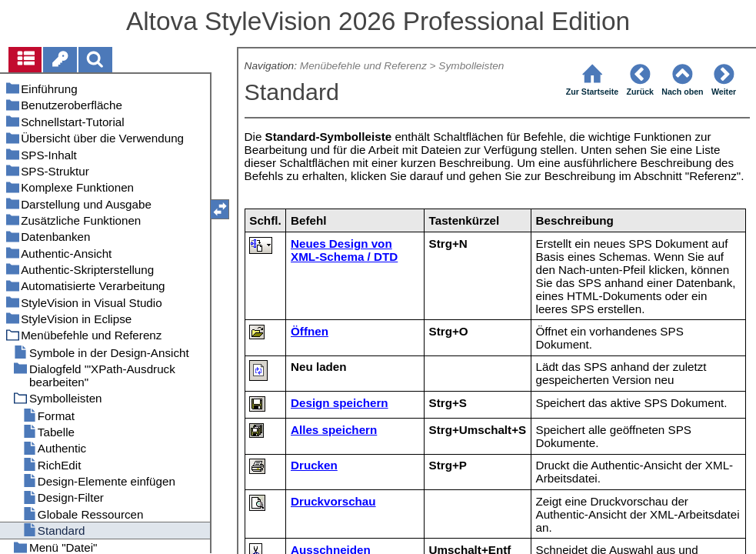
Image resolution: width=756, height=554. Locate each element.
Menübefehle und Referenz (363, 66)
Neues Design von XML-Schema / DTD (344, 250)
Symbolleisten (471, 66)
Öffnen (310, 331)
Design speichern (340, 403)
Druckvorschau (333, 501)
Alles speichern (334, 430)
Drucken (314, 465)
